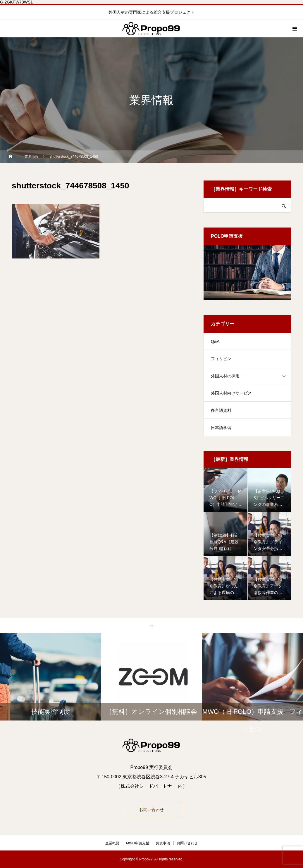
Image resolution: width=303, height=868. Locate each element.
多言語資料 (221, 410)
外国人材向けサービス (231, 393)
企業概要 (112, 843)
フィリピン (221, 359)
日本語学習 (221, 428)
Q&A (215, 341)
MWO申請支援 (138, 843)
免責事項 (163, 843)
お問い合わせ (151, 810)
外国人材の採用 (225, 376)
